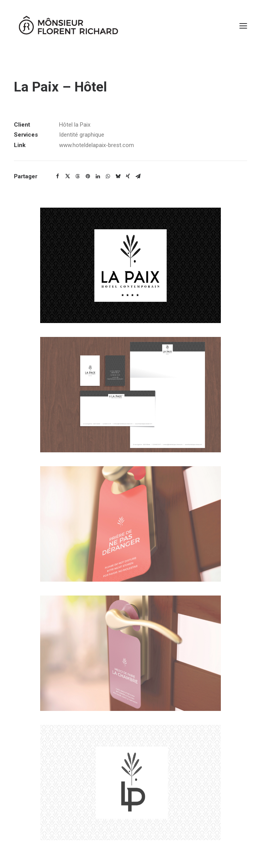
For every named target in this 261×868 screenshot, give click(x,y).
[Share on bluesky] (118, 176)
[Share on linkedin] (98, 176)
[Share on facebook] (58, 176)
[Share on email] (138, 176)
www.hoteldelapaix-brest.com (97, 145)
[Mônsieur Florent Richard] (68, 26)
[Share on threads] (78, 176)
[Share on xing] (128, 176)
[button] (243, 26)
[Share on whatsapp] (108, 176)
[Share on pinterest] (88, 176)
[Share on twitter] (68, 176)
